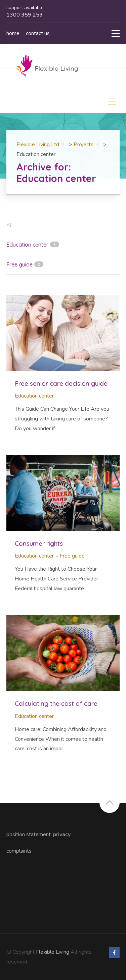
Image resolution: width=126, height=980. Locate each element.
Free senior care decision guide (61, 383)
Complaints (19, 851)
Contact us (38, 33)
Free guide (72, 556)
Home (13, 33)
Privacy (62, 834)
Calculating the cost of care (56, 703)
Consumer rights (39, 543)
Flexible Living (53, 952)
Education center (34, 396)
